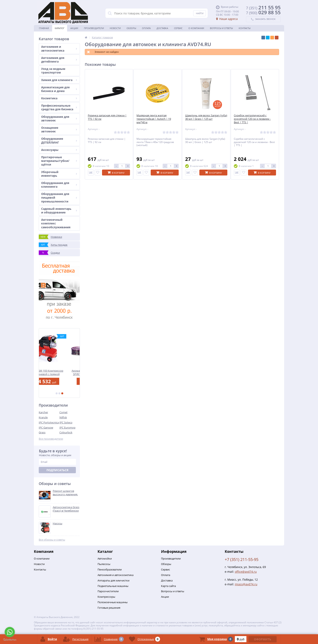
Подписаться (57, 470)
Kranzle (43, 417)
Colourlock (66, 432)
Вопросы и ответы (221, 28)
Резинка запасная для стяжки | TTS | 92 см (107, 117)
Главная (44, 28)
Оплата (146, 28)
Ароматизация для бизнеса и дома (59, 89)
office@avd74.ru (246, 572)
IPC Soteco (66, 422)
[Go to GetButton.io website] (10, 640)
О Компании (196, 28)
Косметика (59, 98)
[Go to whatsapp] (10, 632)
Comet (63, 412)
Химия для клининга (59, 80)
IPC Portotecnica (49, 422)
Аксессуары (59, 150)
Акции (74, 28)
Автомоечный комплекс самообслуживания (56, 223)
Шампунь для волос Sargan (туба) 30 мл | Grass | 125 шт (206, 117)
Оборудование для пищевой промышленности (59, 198)
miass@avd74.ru (246, 584)
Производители (94, 28)
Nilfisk (63, 417)
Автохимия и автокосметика (59, 48)
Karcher (43, 412)
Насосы (57, 523)
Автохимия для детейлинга (59, 60)
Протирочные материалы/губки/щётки (59, 161)
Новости (115, 28)
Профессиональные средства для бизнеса (59, 107)
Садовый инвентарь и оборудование (59, 211)
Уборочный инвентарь (59, 174)
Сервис (178, 28)
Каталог (60, 28)
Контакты (245, 28)
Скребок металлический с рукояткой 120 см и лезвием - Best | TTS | (252, 119)
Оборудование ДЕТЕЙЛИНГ (59, 140)
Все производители (51, 439)
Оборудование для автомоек (59, 119)
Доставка (162, 28)
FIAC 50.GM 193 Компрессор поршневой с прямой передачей (59, 372)
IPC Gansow (46, 428)
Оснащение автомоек (59, 129)
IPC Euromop (67, 428)
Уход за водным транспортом (53, 71)
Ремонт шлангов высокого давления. (65, 493)
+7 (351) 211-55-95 (242, 559)
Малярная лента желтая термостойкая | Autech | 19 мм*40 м (154, 119)
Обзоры (131, 28)
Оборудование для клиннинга (59, 185)
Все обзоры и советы (52, 540)
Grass (42, 432)
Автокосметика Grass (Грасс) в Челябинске (66, 509)
